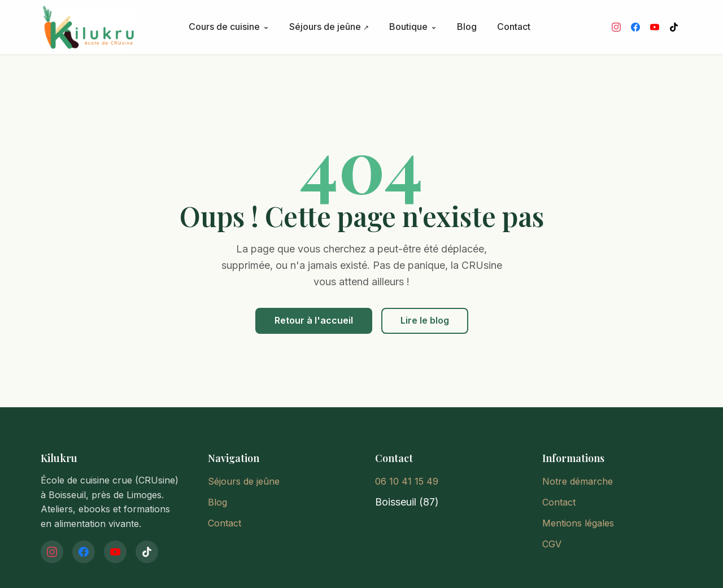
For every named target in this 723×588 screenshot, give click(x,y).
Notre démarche (578, 481)
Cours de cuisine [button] (229, 27)
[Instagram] (616, 27)
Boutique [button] (413, 27)
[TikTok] (674, 27)
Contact (514, 27)
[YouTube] (655, 27)
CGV (552, 544)
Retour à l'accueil (314, 320)
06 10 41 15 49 (407, 481)
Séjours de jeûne (326, 27)
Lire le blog (425, 320)
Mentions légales (578, 523)
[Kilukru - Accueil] (110, 27)
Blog (467, 27)
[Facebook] (635, 27)
